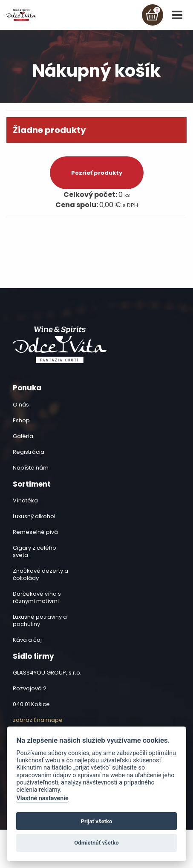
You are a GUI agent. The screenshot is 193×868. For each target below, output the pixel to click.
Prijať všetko (97, 821)
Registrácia (29, 452)
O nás (21, 405)
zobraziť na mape (38, 720)
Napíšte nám (31, 468)
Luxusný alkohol (34, 516)
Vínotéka (25, 500)
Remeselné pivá (35, 532)
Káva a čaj (27, 640)
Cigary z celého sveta (35, 551)
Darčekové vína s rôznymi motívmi (37, 597)
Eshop (21, 420)
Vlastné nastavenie (42, 798)
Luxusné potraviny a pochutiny (40, 620)
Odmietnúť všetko (96, 843)
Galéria (23, 436)
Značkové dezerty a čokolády (40, 574)
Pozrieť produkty (97, 173)
